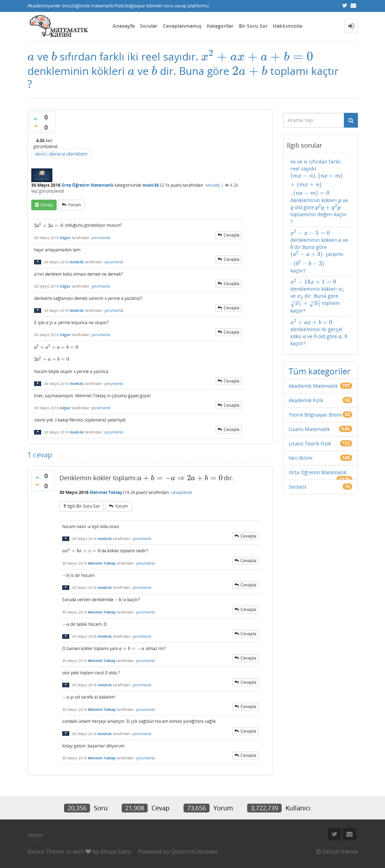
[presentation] (31, 56)
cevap (47, 205)
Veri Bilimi (301, 458)
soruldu (213, 185)
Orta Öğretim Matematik (88, 185)
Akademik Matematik (313, 386)
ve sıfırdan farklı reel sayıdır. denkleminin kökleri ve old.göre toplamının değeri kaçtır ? (320, 191)
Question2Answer (194, 851)
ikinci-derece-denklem (61, 154)
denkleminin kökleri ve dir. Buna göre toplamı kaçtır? (317, 296)
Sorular (149, 26)
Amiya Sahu (116, 851)
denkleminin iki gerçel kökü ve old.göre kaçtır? (319, 332)
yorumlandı (101, 238)
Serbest (298, 487)
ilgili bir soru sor (84, 506)
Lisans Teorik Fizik (310, 443)
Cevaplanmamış (182, 26)
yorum (74, 205)
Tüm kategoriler (320, 371)
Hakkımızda (287, 26)
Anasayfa (124, 26)
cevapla (232, 235)
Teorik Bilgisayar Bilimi (315, 415)
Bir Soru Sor (253, 26)
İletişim (35, 835)
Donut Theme (46, 851)
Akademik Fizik (306, 400)
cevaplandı (181, 492)
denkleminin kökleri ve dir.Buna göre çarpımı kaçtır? (319, 252)
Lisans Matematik (309, 429)
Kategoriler (220, 26)
